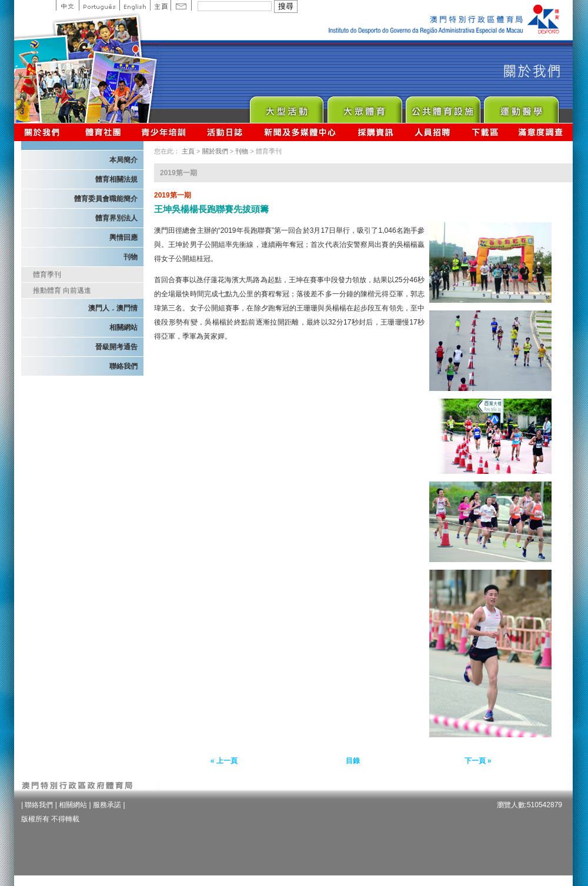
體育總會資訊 (103, 132)
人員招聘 (432, 132)
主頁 (160, 5)
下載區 (485, 132)
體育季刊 (47, 275)
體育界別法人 (116, 218)
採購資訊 (375, 132)
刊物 (131, 257)
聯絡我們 (123, 366)
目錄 (353, 761)
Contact (181, 5)
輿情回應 (123, 238)
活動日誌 (225, 132)
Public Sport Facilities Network (442, 107)
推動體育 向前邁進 (62, 290)
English (135, 5)
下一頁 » (478, 761)
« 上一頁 (224, 761)
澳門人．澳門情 (113, 308)
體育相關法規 (116, 179)
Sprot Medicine (521, 107)
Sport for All (364, 107)
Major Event (286, 107)
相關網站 (123, 327)
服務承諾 (107, 805)
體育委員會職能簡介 (106, 199)
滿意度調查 (541, 132)
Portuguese (99, 5)
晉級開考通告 (116, 347)
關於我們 (44, 132)
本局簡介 (123, 160)
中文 (67, 5)
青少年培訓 (164, 132)
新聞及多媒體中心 (300, 132)
